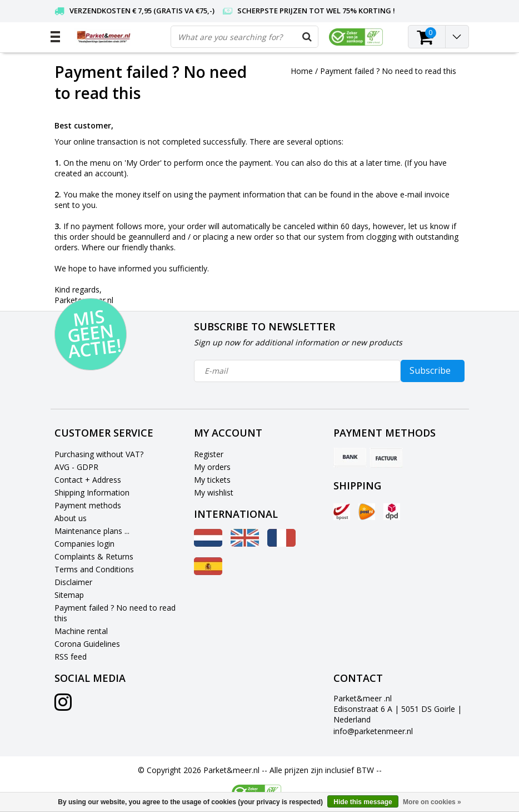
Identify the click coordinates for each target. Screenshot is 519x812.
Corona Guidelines (87, 644)
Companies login (84, 544)
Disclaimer (73, 582)
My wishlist (214, 492)
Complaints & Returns (94, 556)
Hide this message (363, 802)
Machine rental (81, 631)
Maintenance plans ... (92, 531)
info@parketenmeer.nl (373, 731)
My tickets (212, 480)
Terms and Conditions (94, 569)
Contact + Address (88, 480)
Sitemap (69, 595)
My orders (212, 467)
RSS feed (71, 657)
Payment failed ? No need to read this (388, 71)
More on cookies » (432, 802)
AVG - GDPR (76, 467)
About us (71, 518)
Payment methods (88, 505)
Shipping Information (92, 492)
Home (302, 71)
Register (209, 454)
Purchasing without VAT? (99, 454)
